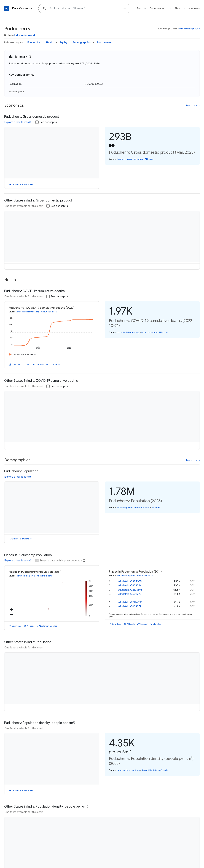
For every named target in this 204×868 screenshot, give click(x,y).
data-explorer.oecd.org (128, 766)
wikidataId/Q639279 (130, 589)
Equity (64, 42)
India (17, 35)
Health (50, 42)
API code (149, 159)
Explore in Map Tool (49, 621)
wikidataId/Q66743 (190, 29)
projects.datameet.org (28, 312)
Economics (34, 42)
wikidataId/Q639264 (130, 581)
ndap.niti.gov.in (16, 92)
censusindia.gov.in (26, 571)
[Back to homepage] (7, 9)
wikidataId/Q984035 (130, 577)
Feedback (194, 9)
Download (16, 360)
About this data (135, 159)
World (31, 35)
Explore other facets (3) (18, 122)
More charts (193, 105)
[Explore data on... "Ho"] (85, 9)
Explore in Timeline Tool (22, 184)
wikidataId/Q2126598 (130, 585)
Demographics (82, 42)
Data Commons (22, 9)
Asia (24, 35)
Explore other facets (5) (18, 472)
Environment (104, 42)
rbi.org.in (121, 159)
